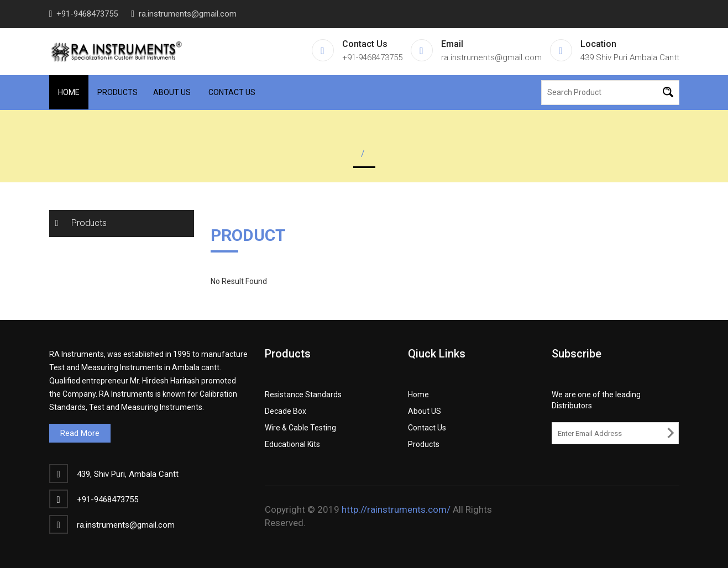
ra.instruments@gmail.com (188, 14)
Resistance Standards (303, 395)
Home (69, 92)
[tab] (122, 223)
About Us (172, 92)
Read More (80, 433)
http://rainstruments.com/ (396, 509)
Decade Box (286, 411)
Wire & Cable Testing (300, 428)
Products (117, 92)
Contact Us (232, 92)
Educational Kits (292, 444)
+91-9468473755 (87, 14)
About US (425, 411)
